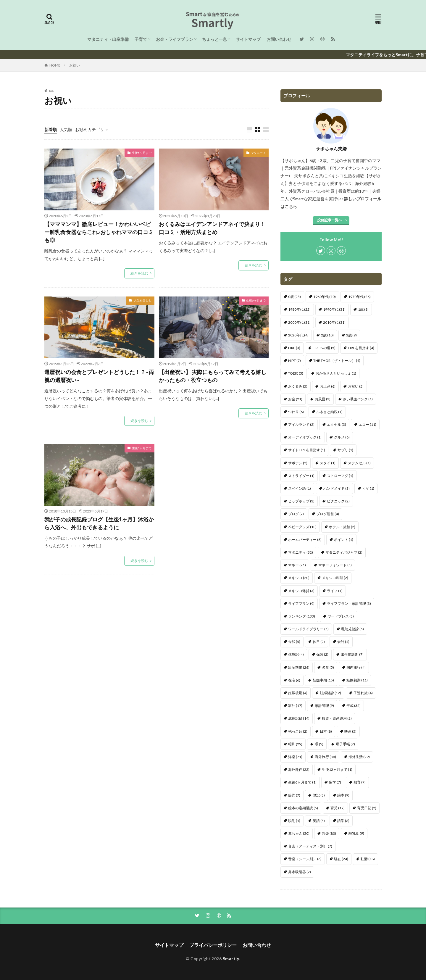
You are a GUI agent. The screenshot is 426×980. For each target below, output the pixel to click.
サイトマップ (248, 39)
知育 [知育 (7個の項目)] (360, 782)
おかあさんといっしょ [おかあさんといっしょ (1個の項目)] (336, 373)
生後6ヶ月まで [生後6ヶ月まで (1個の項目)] (302, 782)
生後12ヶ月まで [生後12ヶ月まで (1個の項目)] (337, 769)
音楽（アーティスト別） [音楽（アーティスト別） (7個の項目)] (310, 846)
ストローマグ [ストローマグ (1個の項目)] (340, 476)
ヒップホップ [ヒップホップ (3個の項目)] (301, 501)
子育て (141, 39)
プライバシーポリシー (213, 945)
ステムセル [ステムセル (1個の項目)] (359, 463)
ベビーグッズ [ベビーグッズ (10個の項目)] (302, 527)
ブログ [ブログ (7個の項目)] (296, 514)
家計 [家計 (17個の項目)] (295, 706)
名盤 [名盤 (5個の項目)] (328, 667)
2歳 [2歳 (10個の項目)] (327, 335)
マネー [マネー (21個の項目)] (297, 565)
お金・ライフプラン (175, 39)
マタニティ (258, 153)
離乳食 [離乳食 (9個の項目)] (356, 833)
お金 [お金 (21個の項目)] (295, 399)
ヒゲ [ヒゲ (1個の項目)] (368, 488)
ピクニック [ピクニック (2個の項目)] (338, 501)
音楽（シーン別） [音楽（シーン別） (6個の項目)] (305, 859)
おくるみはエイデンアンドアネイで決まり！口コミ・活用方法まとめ (212, 228)
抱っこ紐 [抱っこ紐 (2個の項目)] (298, 731)
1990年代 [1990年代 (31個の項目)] (334, 309)
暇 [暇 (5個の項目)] (319, 744)
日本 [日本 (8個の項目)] (326, 731)
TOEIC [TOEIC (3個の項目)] (296, 373)
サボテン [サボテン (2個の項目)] (298, 463)
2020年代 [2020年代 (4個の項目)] (298, 335)
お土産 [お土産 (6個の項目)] (328, 386)
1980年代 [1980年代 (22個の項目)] (299, 309)
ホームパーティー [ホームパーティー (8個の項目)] (305, 540)
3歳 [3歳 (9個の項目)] (351, 335)
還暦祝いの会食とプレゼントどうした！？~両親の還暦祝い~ (99, 376)
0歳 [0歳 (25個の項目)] (295, 297)
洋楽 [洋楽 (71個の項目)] (295, 757)
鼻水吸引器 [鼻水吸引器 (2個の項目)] (300, 872)
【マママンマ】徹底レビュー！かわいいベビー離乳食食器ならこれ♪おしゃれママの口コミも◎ (99, 232)
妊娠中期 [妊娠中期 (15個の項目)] (323, 680)
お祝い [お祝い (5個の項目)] (356, 386)
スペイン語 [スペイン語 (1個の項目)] (300, 488)
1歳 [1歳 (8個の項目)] (363, 309)
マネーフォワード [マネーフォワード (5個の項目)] (335, 565)
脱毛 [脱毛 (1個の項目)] (294, 821)
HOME (55, 65)
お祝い (75, 65)
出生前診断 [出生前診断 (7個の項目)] (352, 654)
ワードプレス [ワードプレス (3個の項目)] (341, 616)
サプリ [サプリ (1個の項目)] (345, 450)
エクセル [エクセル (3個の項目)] (337, 424)
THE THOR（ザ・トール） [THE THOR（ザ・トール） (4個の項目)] (337, 361)
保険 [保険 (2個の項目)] (322, 654)
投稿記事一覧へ (330, 220)
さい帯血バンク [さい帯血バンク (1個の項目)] (358, 399)
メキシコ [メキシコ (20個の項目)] (299, 578)
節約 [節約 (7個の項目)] (294, 795)
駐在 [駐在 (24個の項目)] (341, 859)
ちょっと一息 (214, 39)
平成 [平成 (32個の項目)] (354, 706)
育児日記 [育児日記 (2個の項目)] (367, 808)
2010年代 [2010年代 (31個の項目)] (334, 322)
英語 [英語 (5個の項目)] (319, 821)
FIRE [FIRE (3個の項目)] (294, 348)
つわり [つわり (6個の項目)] (296, 412)
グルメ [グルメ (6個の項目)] (342, 437)
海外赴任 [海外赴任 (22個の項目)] (299, 769)
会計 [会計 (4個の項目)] (343, 642)
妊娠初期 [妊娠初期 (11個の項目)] (357, 680)
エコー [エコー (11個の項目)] (367, 424)
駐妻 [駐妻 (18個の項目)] (368, 859)
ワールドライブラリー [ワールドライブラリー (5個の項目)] (308, 629)
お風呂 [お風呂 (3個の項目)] (323, 399)
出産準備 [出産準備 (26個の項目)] (299, 667)
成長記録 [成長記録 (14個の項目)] (299, 718)
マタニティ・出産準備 (108, 39)
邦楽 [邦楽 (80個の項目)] (329, 833)
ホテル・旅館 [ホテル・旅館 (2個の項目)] (342, 527)
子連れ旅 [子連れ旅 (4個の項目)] (363, 693)
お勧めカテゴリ (90, 129)
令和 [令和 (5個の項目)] (294, 642)
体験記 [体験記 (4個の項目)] (296, 654)
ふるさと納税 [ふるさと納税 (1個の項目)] (329, 412)
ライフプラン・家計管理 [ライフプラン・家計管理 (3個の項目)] (349, 603)
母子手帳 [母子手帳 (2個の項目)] (345, 744)
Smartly (231, 959)
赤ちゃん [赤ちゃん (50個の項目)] (299, 833)
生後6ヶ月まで (142, 153)
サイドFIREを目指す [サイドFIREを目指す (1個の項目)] (307, 450)
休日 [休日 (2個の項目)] (319, 642)
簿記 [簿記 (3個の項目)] (319, 795)
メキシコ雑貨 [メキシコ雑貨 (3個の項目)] (301, 591)
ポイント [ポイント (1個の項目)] (344, 540)
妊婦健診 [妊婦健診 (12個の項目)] (330, 693)
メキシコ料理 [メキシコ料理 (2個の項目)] (335, 578)
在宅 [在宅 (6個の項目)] (294, 680)
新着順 (51, 129)
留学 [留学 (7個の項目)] (335, 782)
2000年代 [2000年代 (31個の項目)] (299, 322)
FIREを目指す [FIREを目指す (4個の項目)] (361, 348)
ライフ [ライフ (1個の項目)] (335, 591)
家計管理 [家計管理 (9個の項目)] (324, 706)
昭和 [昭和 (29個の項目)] (295, 744)
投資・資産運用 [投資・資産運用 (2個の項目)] (337, 718)
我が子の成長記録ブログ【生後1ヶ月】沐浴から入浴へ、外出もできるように (99, 523)
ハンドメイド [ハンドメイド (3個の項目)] (337, 488)
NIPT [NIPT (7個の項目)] (295, 361)
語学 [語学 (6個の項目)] (343, 821)
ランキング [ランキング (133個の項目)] (302, 616)
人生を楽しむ (143, 300)
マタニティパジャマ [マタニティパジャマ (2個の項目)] (344, 552)
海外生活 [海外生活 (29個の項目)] (359, 757)
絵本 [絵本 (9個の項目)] (343, 795)
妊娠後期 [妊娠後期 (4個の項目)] (298, 693)
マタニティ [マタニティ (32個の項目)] (301, 552)
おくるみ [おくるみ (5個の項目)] (298, 386)
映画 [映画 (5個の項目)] (350, 731)
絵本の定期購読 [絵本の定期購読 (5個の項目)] (303, 808)
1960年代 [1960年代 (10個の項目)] (325, 297)
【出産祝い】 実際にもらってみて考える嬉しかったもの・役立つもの (213, 376)
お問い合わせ (279, 39)
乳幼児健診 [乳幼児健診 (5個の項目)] (352, 629)
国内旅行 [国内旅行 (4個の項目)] (356, 667)
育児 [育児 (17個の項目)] (338, 808)
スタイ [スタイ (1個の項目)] (328, 463)
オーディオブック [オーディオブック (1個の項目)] (305, 437)
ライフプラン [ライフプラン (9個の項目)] (301, 603)
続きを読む (139, 273)
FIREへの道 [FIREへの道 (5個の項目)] (324, 348)
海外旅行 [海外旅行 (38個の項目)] (325, 757)
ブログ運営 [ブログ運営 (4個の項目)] (328, 514)
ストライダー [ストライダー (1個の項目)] (301, 476)
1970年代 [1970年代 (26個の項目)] (359, 297)
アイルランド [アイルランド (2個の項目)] (301, 424)
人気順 (66, 129)
